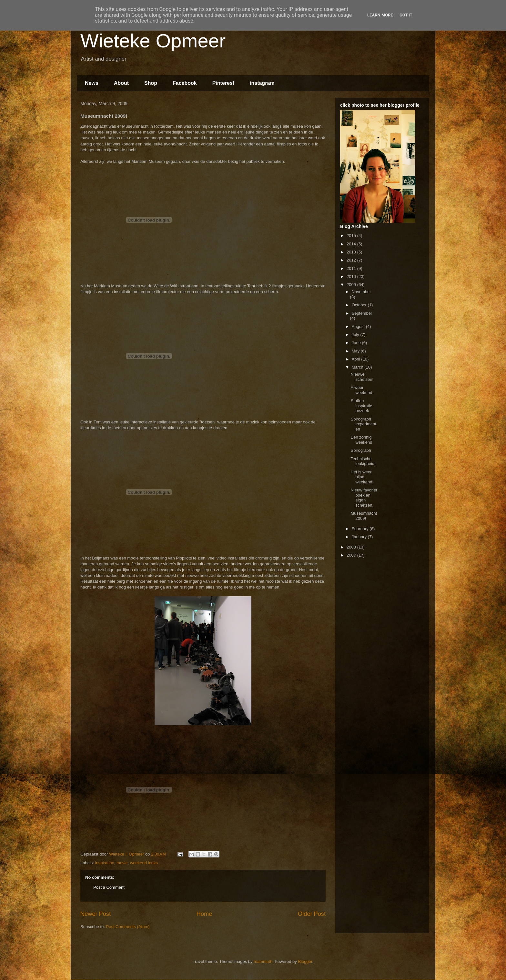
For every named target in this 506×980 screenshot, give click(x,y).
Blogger (305, 961)
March (358, 367)
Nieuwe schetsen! (362, 377)
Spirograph (361, 450)
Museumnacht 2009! (364, 516)
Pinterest (223, 83)
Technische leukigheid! (363, 461)
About (121, 83)
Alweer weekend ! (362, 390)
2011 (352, 268)
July (356, 335)
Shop (151, 83)
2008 (352, 547)
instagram (262, 83)
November (361, 292)
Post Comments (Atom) (128, 927)
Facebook (185, 83)
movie (122, 863)
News (92, 83)
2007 (352, 555)
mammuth (263, 961)
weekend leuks (144, 863)
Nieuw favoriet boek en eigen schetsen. (364, 498)
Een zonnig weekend (361, 440)
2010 (352, 277)
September (362, 313)
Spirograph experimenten (363, 424)
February (361, 529)
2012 (352, 260)
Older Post (312, 914)
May (356, 351)
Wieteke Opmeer (153, 41)
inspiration (105, 863)
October (360, 305)
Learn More (380, 15)
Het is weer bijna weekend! (362, 477)
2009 (352, 285)
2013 (352, 252)
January (360, 537)
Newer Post (96, 914)
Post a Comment (109, 887)
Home (204, 914)
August (359, 327)
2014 (352, 244)
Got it (406, 15)
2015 (352, 236)
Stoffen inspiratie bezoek (361, 406)
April (357, 359)
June (357, 343)
